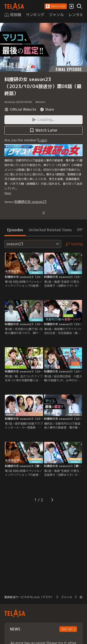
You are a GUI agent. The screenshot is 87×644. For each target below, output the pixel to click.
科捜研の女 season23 (31, 202)
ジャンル (67, 597)
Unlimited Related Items (50, 230)
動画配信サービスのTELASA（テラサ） (29, 597)
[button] (56, 6)
